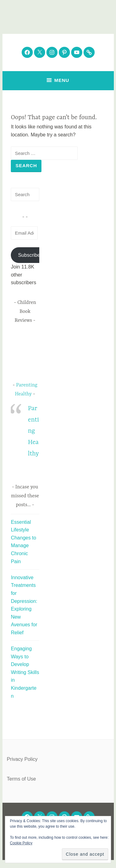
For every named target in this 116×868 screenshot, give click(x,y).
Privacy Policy (22, 759)
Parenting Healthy (33, 431)
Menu (62, 80)
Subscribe (29, 255)
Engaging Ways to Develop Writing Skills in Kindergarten (25, 672)
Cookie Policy (21, 843)
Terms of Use (21, 779)
